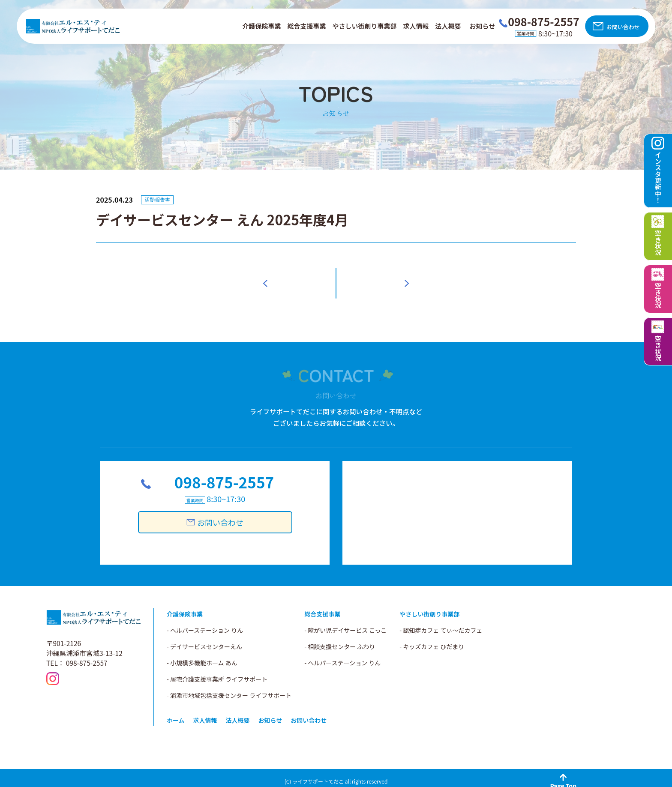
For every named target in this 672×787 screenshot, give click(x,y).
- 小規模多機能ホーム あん (202, 656)
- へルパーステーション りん (342, 656)
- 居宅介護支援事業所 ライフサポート (217, 672)
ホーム (176, 713)
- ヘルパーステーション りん (205, 623)
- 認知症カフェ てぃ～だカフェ (441, 623)
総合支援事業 (306, 26)
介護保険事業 (261, 26)
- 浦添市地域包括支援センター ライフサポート (229, 688)
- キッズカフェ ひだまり (432, 640)
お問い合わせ (623, 27)
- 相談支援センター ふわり (340, 640)
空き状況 (658, 243)
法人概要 (448, 26)
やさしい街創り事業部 (365, 26)
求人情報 (416, 26)
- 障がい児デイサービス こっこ (345, 623)
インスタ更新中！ (658, 177)
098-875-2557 (224, 478)
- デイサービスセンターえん (204, 640)
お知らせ (483, 26)
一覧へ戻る (336, 280)
